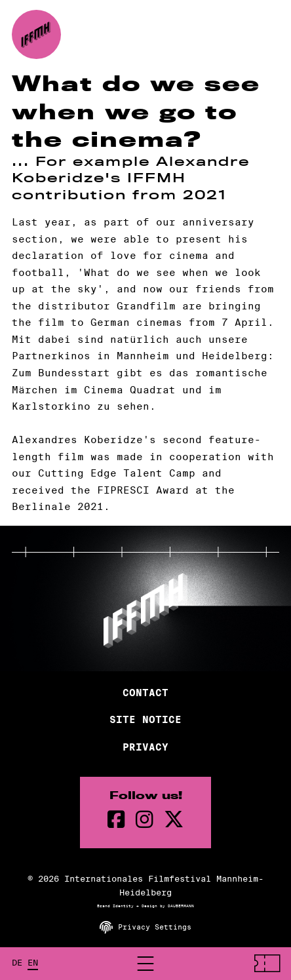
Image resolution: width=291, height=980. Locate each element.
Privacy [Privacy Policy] (145, 747)
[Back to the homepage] (36, 34)
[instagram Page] (145, 820)
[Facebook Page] (116, 820)
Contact (145, 693)
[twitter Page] (174, 820)
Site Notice (145, 720)
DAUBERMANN (181, 906)
